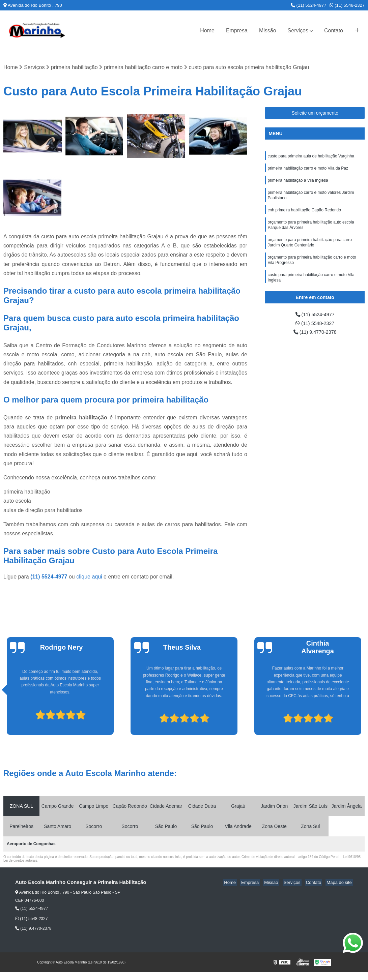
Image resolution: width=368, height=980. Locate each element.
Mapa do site (340, 883)
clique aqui (89, 577)
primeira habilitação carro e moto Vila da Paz (308, 170)
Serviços (298, 31)
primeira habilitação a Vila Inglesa (298, 182)
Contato (334, 31)
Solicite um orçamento (315, 113)
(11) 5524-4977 (309, 5)
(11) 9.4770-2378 (315, 334)
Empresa (237, 31)
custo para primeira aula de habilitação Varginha (311, 157)
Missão (268, 31)
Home (207, 31)
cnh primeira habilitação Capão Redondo (304, 214)
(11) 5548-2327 (347, 5)
